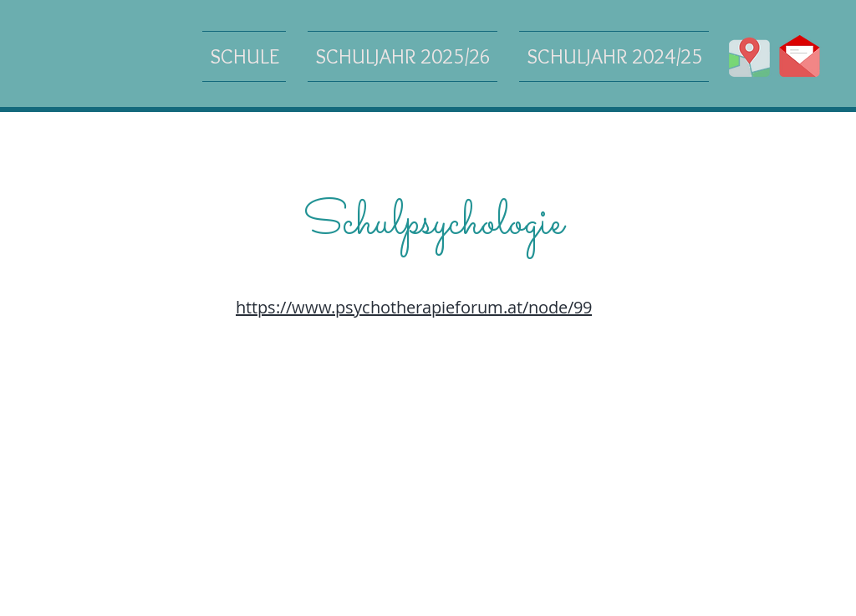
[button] (250, 56)
